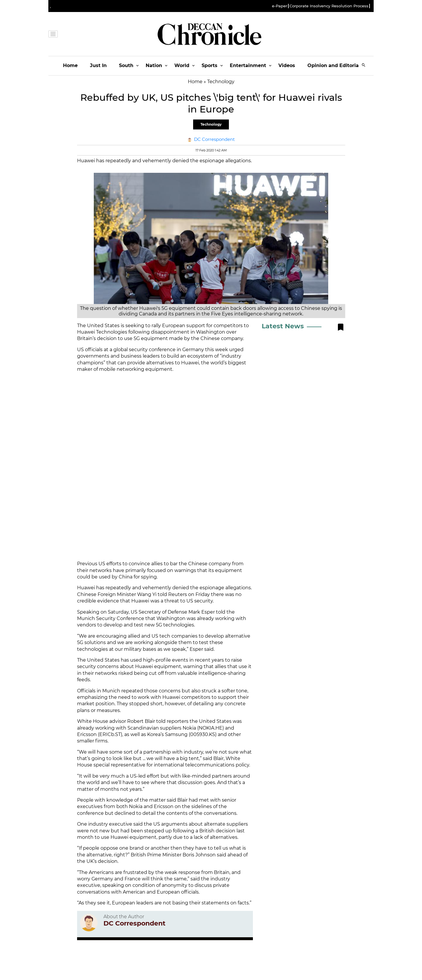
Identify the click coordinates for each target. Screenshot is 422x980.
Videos (287, 65)
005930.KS (203, 734)
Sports (210, 65)
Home (70, 65)
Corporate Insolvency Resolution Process (329, 6)
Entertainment (248, 65)
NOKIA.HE (211, 728)
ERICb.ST (110, 734)
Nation (154, 65)
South (126, 65)
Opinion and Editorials (335, 65)
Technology (211, 124)
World (182, 65)
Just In (98, 65)
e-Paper (280, 6)
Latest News (283, 326)
